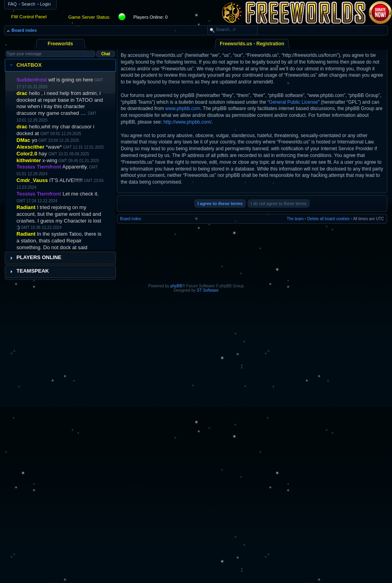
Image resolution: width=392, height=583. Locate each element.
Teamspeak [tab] (29, 271)
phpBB (176, 286)
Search (28, 4)
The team (295, 219)
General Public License (293, 102)
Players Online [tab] (35, 258)
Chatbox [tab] (25, 65)
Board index (24, 30)
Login (45, 4)
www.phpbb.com (183, 108)
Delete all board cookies (328, 219)
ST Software (208, 290)
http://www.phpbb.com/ (187, 122)
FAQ (12, 4)
